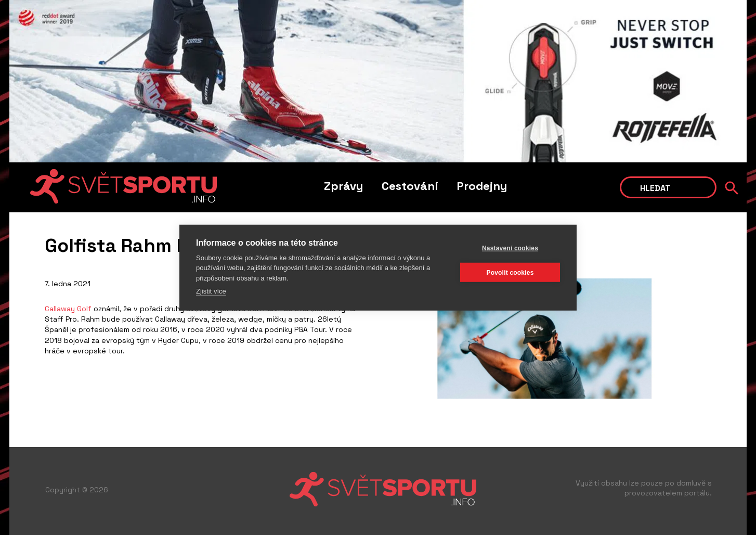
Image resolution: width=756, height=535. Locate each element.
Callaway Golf (68, 309)
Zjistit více (211, 291)
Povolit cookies (510, 272)
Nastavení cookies (510, 248)
